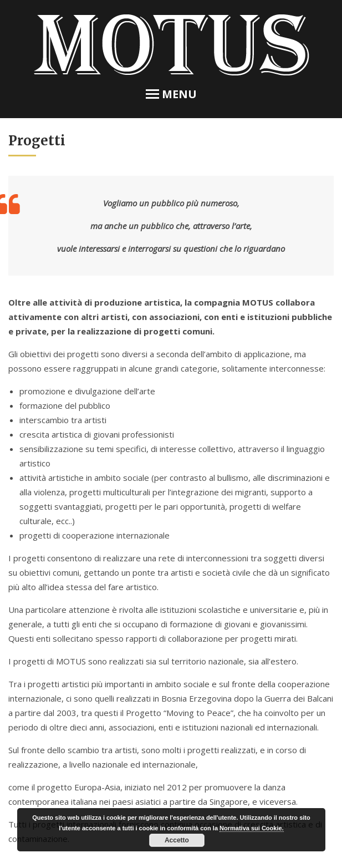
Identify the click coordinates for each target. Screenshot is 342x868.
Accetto (177, 840)
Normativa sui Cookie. (252, 828)
